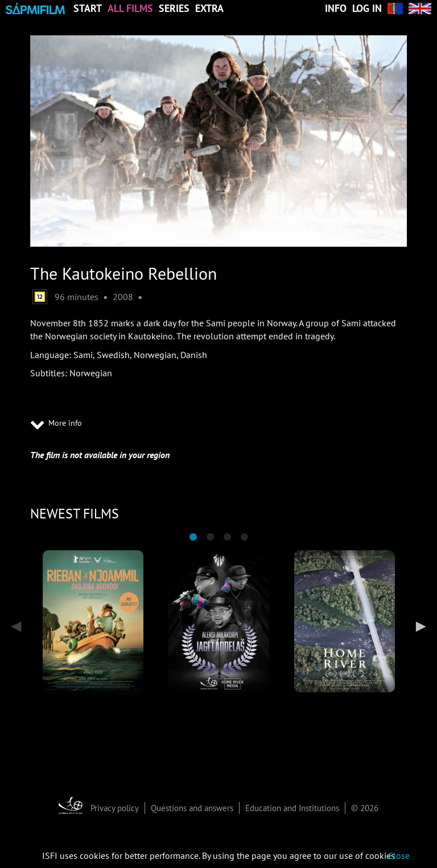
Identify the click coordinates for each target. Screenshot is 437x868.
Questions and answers (192, 808)
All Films (130, 9)
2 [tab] (210, 537)
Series (174, 9)
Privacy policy (115, 808)
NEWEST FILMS (75, 514)
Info (336, 9)
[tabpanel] (93, 622)
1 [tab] (193, 537)
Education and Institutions (292, 808)
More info (56, 424)
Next (418, 626)
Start (88, 9)
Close (399, 855)
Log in (367, 9)
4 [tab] (244, 537)
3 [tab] (227, 537)
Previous (19, 626)
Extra (209, 9)
